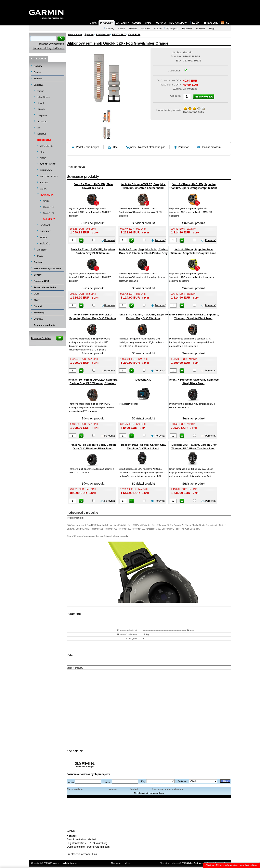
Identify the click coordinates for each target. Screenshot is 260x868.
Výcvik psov (172, 28)
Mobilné (38, 79)
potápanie (42, 115)
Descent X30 (143, 380)
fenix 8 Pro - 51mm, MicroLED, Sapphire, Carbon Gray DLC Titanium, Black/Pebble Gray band (93, 318)
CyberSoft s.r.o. (196, 863)
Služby (137, 23)
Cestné (38, 72)
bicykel (40, 103)
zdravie (41, 91)
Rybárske (187, 28)
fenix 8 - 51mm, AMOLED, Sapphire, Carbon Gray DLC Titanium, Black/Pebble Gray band (93, 253)
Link (94, 854)
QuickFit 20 (49, 207)
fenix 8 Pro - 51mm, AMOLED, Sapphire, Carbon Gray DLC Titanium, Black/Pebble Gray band (144, 318)
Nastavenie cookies (121, 863)
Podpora (160, 23)
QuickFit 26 (49, 219)
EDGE (43, 158)
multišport (42, 121)
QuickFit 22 (49, 213)
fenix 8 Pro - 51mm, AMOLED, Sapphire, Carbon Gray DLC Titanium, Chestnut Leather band (93, 383)
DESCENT (45, 231)
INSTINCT (45, 225)
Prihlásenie (210, 23)
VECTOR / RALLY (49, 176)
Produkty (106, 23)
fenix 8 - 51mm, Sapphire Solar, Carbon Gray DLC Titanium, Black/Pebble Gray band (144, 253)
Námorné (200, 28)
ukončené (42, 250)
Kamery (38, 66)
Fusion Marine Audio (45, 287)
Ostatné (38, 306)
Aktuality (122, 23)
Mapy (37, 300)
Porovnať (183, 147)
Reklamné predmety (45, 325)
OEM (36, 294)
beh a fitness (43, 97)
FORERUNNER (48, 164)
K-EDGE (44, 183)
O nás (93, 23)
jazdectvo (42, 134)
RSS (227, 23)
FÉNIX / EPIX (47, 195)
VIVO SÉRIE (46, 146)
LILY (42, 152)
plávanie (41, 109)
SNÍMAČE (45, 244)
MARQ (43, 238)
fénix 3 (46, 201)
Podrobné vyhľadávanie (51, 44)
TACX (40, 256)
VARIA (43, 189)
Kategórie (38, 59)
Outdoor (38, 262)
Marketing (39, 313)
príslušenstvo (44, 140)
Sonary (38, 275)
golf (39, 128)
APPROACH (46, 170)
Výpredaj (39, 319)
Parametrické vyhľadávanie (49, 48)
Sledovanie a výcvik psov (47, 268)
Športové (39, 85)
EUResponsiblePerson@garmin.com (88, 847)
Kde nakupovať (179, 23)
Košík (196, 23)
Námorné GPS (41, 281)
